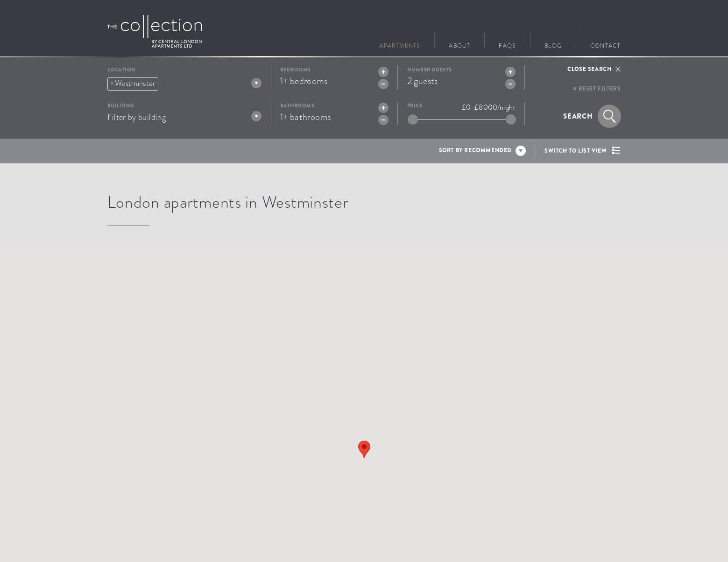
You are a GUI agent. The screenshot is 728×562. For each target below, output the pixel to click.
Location (122, 70)
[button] (364, 449)
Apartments (400, 45)
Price (415, 106)
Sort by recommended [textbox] (475, 150)
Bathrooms (297, 106)
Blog (553, 45)
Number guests (430, 70)
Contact (605, 45)
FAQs (507, 45)
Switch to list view (576, 151)
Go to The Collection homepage (155, 31)
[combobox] (184, 84)
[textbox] (164, 83)
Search (578, 116)
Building (121, 106)
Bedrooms (296, 70)
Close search (589, 69)
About (459, 45)
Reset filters (600, 89)
